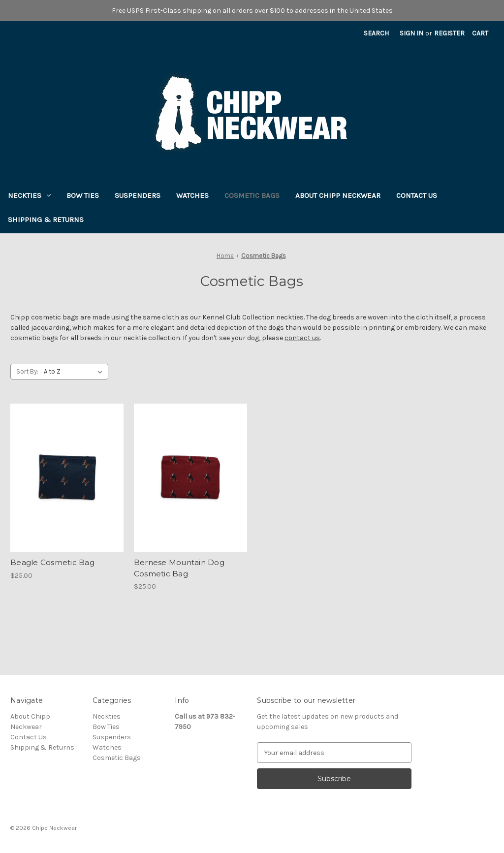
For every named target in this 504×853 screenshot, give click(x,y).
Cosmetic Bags (252, 195)
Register (449, 33)
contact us (302, 338)
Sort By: (27, 371)
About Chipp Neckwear (338, 195)
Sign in (411, 33)
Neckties (29, 195)
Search (376, 33)
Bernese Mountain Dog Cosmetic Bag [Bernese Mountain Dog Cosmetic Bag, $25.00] (179, 568)
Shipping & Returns (46, 220)
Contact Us (417, 195)
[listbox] (75, 372)
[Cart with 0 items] (480, 33)
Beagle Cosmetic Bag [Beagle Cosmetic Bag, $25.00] (52, 562)
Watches (192, 195)
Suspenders (138, 195)
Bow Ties (83, 195)
